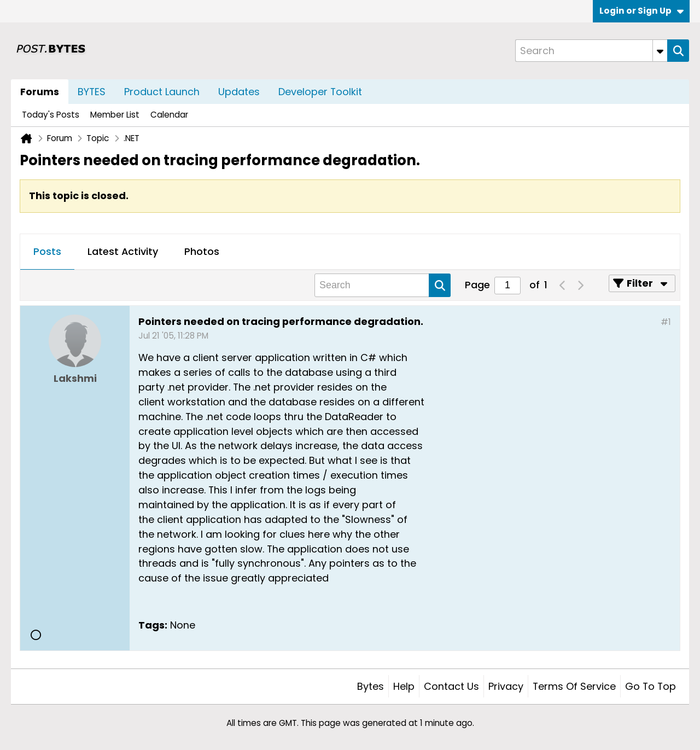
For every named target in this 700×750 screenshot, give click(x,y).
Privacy (506, 686)
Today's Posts (51, 115)
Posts (47, 251)
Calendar (169, 115)
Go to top (651, 686)
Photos (202, 251)
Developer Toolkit (320, 92)
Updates (239, 92)
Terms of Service (574, 686)
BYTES (92, 92)
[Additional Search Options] (660, 51)
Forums (40, 92)
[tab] (47, 252)
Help (404, 686)
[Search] (591, 51)
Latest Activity (123, 251)
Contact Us (451, 686)
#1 (666, 322)
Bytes (371, 686)
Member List (115, 115)
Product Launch (162, 92)
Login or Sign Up (641, 11)
